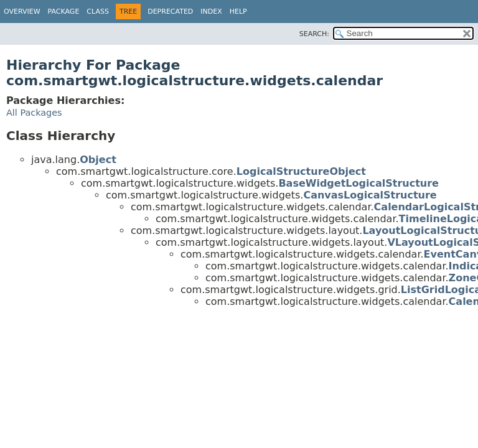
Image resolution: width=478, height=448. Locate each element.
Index (211, 12)
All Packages (34, 113)
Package (64, 12)
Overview (22, 12)
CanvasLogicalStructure (370, 195)
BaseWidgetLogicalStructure (358, 183)
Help (238, 12)
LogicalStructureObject (301, 171)
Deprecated (170, 12)
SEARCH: (314, 34)
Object (98, 160)
